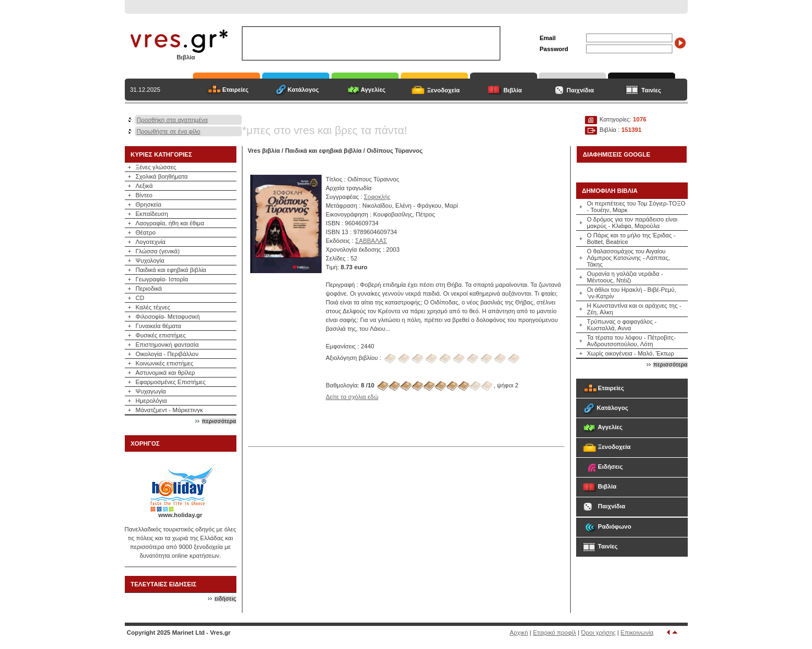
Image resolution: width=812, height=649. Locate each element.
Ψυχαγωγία (151, 391)
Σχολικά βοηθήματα (162, 176)
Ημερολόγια (151, 401)
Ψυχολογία (150, 260)
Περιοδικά (149, 289)
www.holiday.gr (180, 515)
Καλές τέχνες (153, 307)
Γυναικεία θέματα (159, 326)
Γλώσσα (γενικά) (158, 251)
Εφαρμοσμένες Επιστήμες (171, 382)
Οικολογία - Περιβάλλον (167, 354)
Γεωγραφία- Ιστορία (162, 279)
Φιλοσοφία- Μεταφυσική (168, 317)
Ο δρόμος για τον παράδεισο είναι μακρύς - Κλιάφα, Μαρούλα (633, 223)
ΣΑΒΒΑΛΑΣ (371, 241)
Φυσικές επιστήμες (161, 335)
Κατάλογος (303, 90)
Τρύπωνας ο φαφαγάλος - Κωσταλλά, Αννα (622, 325)
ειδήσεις (225, 599)
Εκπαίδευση (152, 214)
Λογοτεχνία (151, 242)
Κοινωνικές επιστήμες (165, 363)
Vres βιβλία (264, 151)
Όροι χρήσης (598, 633)
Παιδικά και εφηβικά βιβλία (171, 270)
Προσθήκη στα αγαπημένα (172, 120)
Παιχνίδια (581, 90)
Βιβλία (513, 90)
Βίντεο (144, 195)
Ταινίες (651, 90)
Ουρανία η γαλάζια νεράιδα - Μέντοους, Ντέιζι (625, 277)
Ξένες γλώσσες (156, 167)
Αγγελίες (373, 90)
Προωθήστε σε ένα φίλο (169, 131)
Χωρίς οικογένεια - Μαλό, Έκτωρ (631, 353)
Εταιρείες (235, 90)
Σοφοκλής (377, 197)
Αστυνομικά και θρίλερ (165, 373)
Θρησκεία (149, 204)
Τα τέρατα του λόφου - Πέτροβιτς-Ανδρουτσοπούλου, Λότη (632, 341)
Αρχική (519, 633)
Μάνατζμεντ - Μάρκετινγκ (170, 410)
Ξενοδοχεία (444, 90)
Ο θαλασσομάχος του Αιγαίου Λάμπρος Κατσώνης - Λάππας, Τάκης (629, 258)
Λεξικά (144, 186)
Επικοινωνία (637, 633)
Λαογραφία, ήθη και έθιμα (170, 223)
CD (140, 298)
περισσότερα (219, 421)
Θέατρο (146, 232)
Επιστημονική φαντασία (167, 345)
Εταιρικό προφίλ (554, 633)
